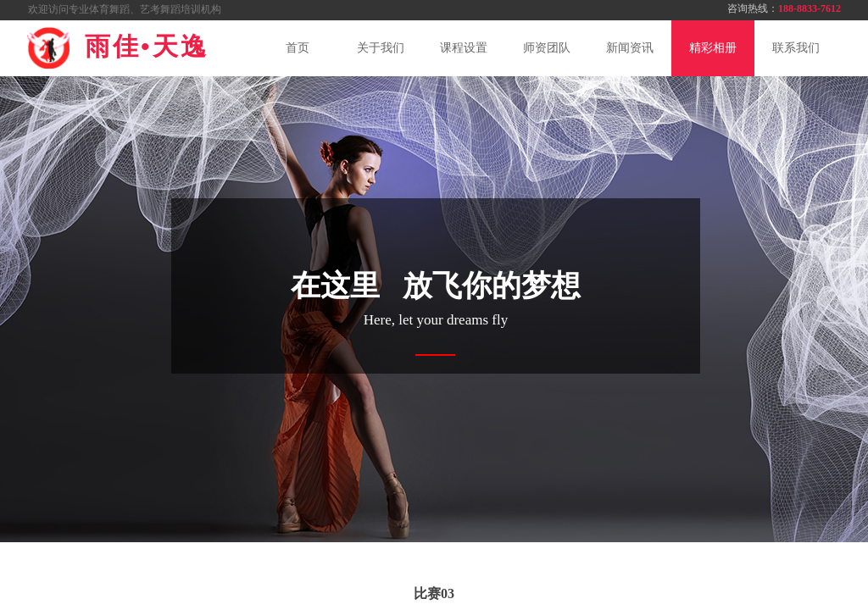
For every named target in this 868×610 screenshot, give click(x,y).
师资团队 (547, 48)
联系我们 (796, 48)
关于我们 (381, 48)
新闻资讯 (630, 48)
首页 (298, 48)
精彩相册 (713, 48)
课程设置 (464, 48)
